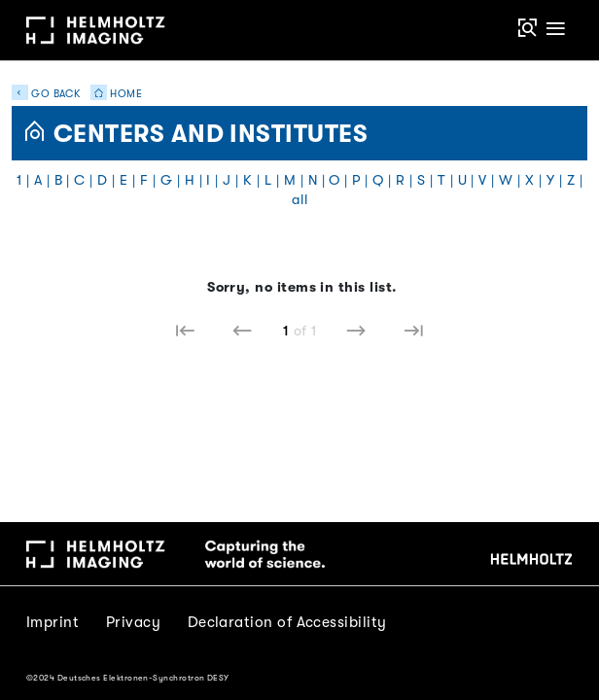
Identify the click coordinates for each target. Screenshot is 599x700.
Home (113, 94)
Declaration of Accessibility (287, 622)
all (299, 200)
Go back (46, 94)
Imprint (53, 622)
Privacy (133, 622)
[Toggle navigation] (556, 30)
